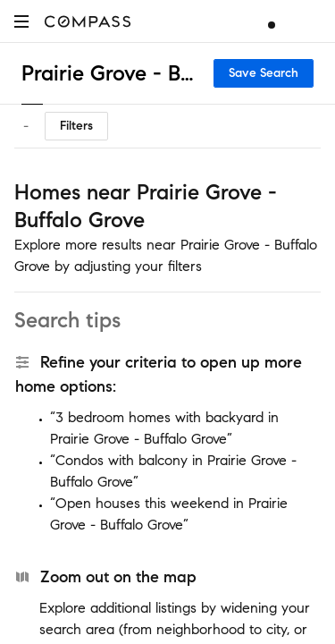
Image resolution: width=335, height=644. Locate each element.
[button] (21, 21)
